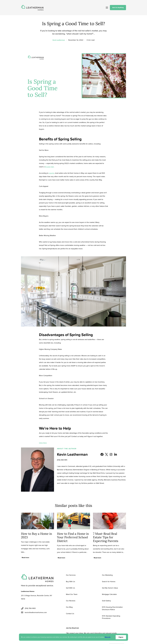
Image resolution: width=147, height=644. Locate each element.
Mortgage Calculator (109, 594)
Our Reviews (71, 601)
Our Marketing (107, 575)
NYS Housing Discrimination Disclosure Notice (112, 608)
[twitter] (27, 619)
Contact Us (70, 614)
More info (108, 637)
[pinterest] (40, 619)
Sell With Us (70, 588)
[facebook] (22, 619)
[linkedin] (31, 619)
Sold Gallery (106, 601)
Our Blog (69, 607)
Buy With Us (70, 582)
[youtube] (36, 619)
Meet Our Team (72, 594)
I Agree (121, 637)
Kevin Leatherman (59, 40)
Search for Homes (109, 582)
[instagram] (45, 619)
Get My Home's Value (110, 588)
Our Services (71, 575)
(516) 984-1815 (62, 460)
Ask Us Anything (118, 7)
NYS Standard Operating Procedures (111, 617)
